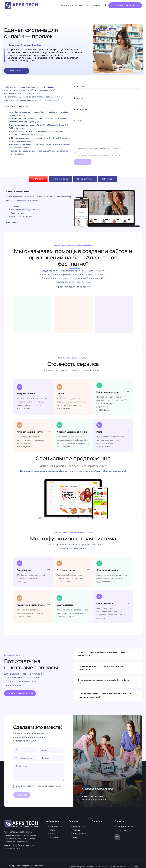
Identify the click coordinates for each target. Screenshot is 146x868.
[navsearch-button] (105, 5)
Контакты (97, 5)
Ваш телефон (108, 113)
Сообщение (108, 131)
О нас (87, 5)
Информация (79, 826)
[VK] (117, 837)
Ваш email (108, 101)
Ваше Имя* (108, 90)
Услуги (79, 5)
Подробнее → (12, 222)
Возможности (67, 5)
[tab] (38, 179)
